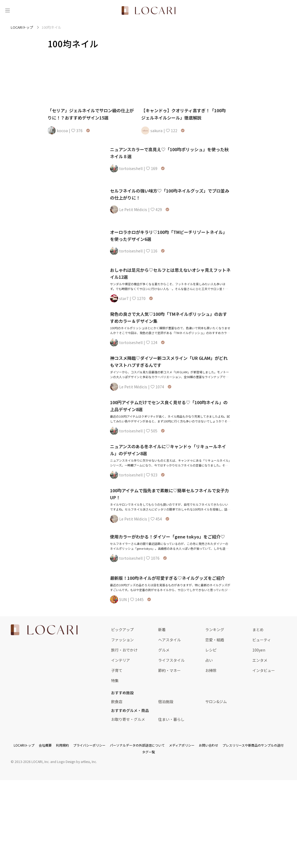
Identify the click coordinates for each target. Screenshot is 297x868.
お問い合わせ (208, 745)
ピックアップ (122, 630)
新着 (162, 630)
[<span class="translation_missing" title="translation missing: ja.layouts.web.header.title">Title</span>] (148, 10)
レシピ (211, 650)
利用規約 (62, 745)
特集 (115, 681)
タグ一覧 (148, 752)
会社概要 (45, 745)
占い (209, 660)
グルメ (164, 650)
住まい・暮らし (171, 719)
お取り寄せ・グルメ (128, 719)
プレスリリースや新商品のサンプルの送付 (253, 745)
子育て (117, 670)
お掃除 (211, 670)
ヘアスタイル (169, 640)
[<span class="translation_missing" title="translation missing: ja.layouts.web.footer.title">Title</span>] (44, 630)
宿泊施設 (166, 701)
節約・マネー (169, 670)
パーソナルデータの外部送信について (137, 745)
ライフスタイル (171, 660)
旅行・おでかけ (124, 650)
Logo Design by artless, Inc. (77, 762)
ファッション (122, 640)
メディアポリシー (182, 745)
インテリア (121, 660)
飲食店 (117, 701)
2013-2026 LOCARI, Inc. (32, 762)
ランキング (215, 630)
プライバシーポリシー (89, 745)
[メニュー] (8, 10)
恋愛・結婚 (215, 640)
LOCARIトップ (24, 745)
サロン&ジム (216, 701)
